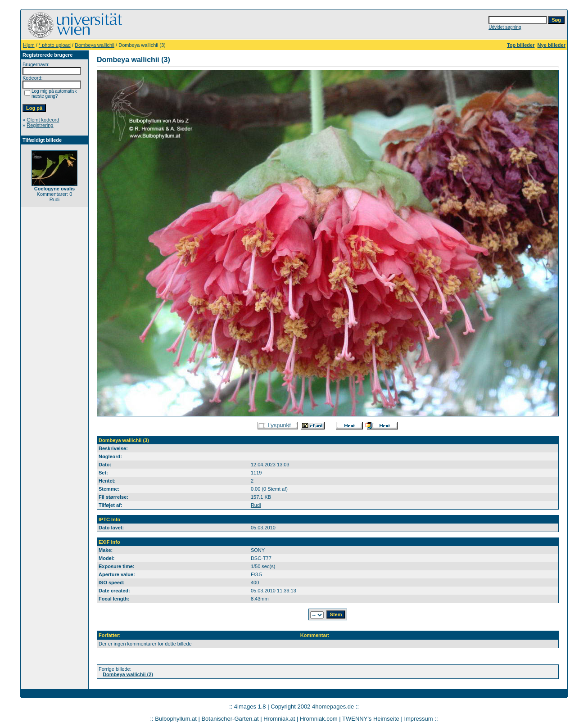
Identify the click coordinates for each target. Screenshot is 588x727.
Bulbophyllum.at (176, 719)
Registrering (40, 125)
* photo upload (55, 45)
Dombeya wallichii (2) (128, 674)
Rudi (256, 505)
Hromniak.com (319, 719)
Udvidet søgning (505, 27)
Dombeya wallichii (95, 45)
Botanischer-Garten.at (230, 719)
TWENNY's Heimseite (371, 719)
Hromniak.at (279, 719)
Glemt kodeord (43, 120)
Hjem (29, 45)
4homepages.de (333, 707)
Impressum (418, 719)
